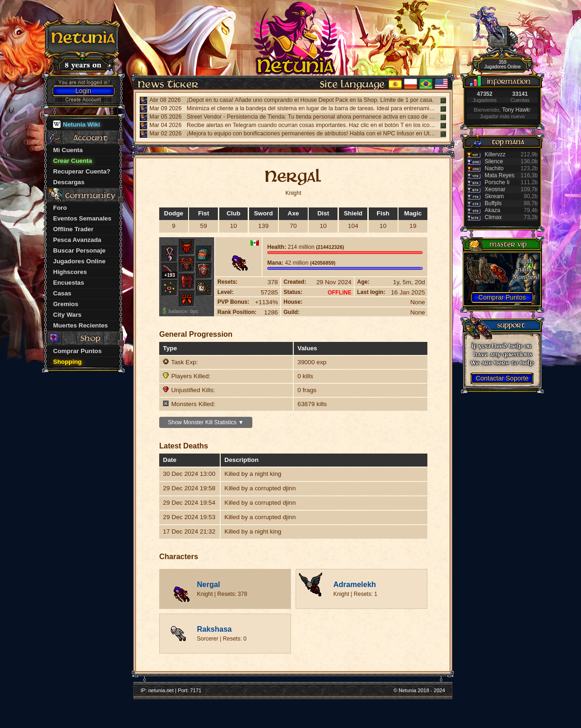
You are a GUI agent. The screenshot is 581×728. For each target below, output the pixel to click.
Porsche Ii (497, 182)
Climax (493, 217)
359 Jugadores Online (502, 64)
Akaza (492, 210)
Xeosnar (495, 189)
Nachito (494, 168)
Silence (494, 161)
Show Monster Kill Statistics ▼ (206, 422)
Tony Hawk (516, 110)
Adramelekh (355, 584)
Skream (494, 196)
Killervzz (495, 154)
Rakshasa (214, 629)
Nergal (209, 584)
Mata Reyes (500, 175)
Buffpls (493, 203)
